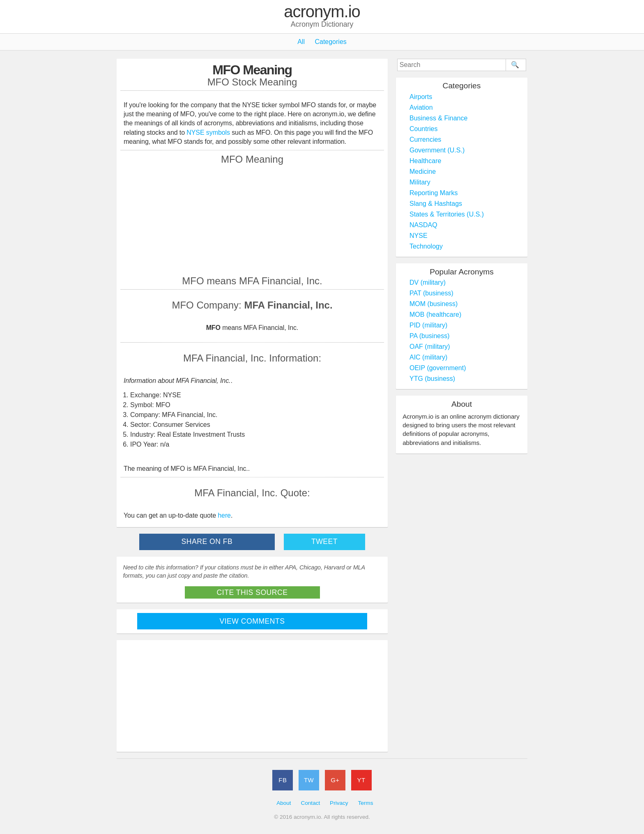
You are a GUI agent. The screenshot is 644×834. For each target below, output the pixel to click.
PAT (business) (431, 293)
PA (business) (430, 336)
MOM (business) (434, 304)
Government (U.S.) (437, 150)
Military (420, 182)
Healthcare (425, 161)
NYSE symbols (209, 132)
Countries (423, 129)
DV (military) (428, 282)
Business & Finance (438, 118)
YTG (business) (432, 379)
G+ (335, 780)
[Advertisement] (252, 220)
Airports (421, 97)
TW (309, 780)
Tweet (324, 541)
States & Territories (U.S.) (447, 214)
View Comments (252, 621)
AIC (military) (428, 357)
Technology (426, 246)
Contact (310, 803)
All (301, 42)
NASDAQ (423, 225)
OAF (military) (430, 347)
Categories (330, 42)
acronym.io (322, 12)
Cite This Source (252, 592)
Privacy (339, 803)
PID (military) (428, 325)
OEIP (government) (438, 368)
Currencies (425, 139)
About (284, 803)
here (224, 515)
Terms (365, 803)
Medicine (423, 172)
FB (283, 780)
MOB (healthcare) (435, 314)
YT (361, 780)
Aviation (421, 107)
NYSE (419, 236)
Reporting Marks (434, 193)
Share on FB (207, 541)
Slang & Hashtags (436, 204)
